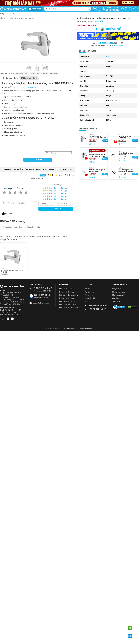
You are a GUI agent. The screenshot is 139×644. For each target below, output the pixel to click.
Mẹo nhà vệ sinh (118, 295)
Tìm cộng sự (89, 295)
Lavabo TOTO (35, 73)
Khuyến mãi (117, 289)
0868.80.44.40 (43, 288)
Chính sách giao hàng (67, 301)
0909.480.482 (97, 309)
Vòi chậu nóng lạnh (31, 87)
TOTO (108, 57)
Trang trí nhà (117, 301)
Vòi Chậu (12, 14)
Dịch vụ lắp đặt (90, 298)
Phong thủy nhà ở (119, 292)
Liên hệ (87, 301)
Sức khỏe (116, 298)
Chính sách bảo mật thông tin (70, 308)
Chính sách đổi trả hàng (68, 304)
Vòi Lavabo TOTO (22, 73)
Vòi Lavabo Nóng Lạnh (50, 73)
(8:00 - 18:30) (112, 43)
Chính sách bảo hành (67, 289)
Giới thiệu (88, 289)
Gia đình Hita (89, 292)
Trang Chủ (4, 14)
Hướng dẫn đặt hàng (67, 292)
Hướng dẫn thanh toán (67, 298)
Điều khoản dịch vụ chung (69, 295)
